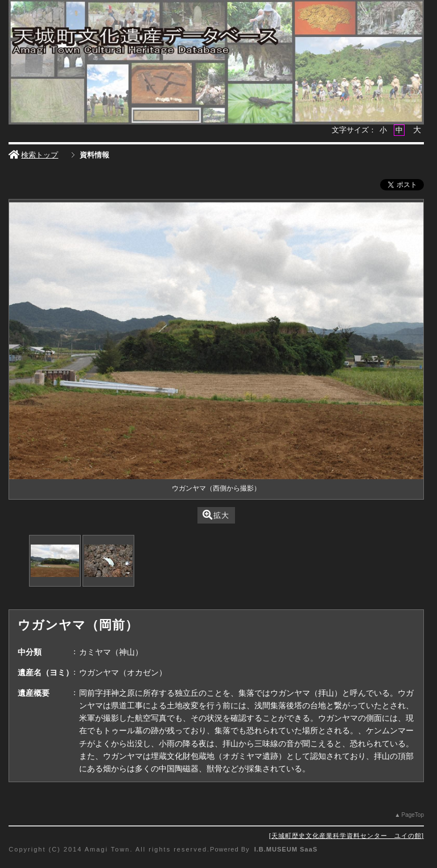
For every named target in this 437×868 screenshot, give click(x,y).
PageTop (412, 815)
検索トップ (33, 155)
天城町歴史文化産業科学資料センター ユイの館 (347, 836)
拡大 (216, 515)
